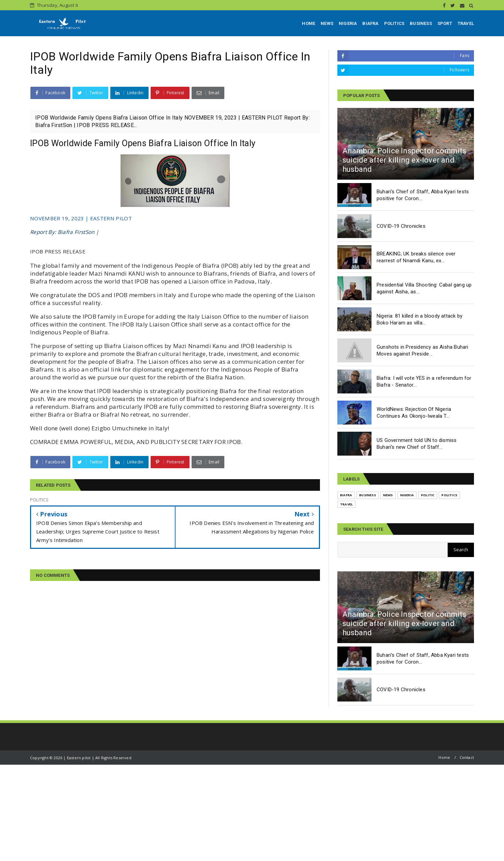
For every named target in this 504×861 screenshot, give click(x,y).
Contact (467, 757)
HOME (309, 23)
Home (444, 757)
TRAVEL (466, 23)
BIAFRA (370, 23)
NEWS (327, 23)
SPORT (445, 23)
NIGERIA (348, 23)
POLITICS (394, 23)
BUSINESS (421, 23)
